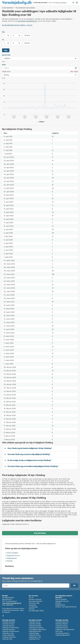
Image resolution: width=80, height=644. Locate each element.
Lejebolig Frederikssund (10, 631)
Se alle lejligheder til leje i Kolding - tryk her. (17, 25)
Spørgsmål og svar (62, 601)
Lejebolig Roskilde (35, 626)
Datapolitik (32, 605)
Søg (6, 50)
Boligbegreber (60, 605)
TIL (3, 40)
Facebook (3, 616)
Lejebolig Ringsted (9, 622)
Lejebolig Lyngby (8, 633)
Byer (4, 65)
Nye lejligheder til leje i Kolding (25, 8)
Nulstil (4, 62)
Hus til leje (59, 631)
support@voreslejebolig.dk (27, 21)
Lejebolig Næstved (62, 622)
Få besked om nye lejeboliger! (73, 3)
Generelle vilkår (34, 603)
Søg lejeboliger (40, 533)
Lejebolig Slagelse (8, 629)
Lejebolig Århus (34, 639)
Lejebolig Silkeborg (9, 637)
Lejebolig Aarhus (35, 635)
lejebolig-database (61, 3)
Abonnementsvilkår (35, 601)
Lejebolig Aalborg (62, 626)
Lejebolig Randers (35, 631)
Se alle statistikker (8, 8)
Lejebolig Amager (8, 624)
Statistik (58, 603)
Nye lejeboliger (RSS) (36, 611)
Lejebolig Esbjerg (8, 626)
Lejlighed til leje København (65, 629)
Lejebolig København (63, 635)
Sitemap (32, 609)
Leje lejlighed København (37, 629)
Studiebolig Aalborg (62, 633)
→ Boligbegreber (11, 558)
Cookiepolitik (33, 607)
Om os (31, 597)
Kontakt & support (35, 599)
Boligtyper (6, 55)
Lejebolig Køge (34, 633)
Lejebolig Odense (62, 628)
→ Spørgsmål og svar (12, 555)
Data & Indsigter (61, 599)
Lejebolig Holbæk (35, 624)
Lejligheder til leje (35, 637)
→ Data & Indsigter (12, 553)
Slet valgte (74, 71)
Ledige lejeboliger (8, 635)
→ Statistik (9, 561)
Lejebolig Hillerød (61, 624)
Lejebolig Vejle (7, 639)
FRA (3, 32)
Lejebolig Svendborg (36, 628)
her (54, 544)
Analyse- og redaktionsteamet (66, 607)
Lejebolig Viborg (34, 622)
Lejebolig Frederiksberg (10, 628)
